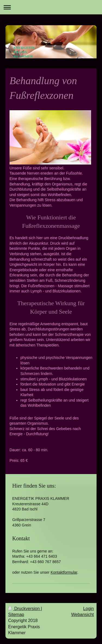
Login (89, 609)
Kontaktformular (64, 572)
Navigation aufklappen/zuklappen (51, 7)
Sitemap (16, 615)
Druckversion (24, 609)
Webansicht (83, 615)
